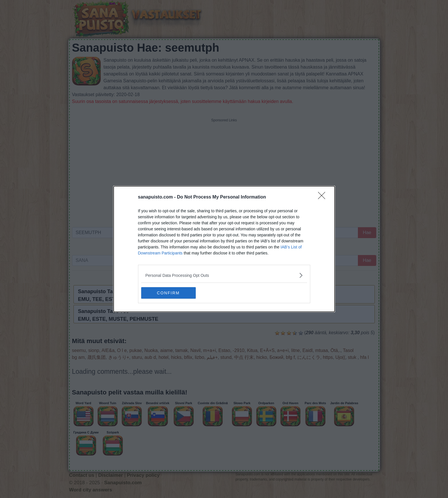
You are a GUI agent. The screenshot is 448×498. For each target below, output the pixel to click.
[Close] (323, 197)
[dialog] (224, 249)
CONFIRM (168, 293)
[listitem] (224, 275)
